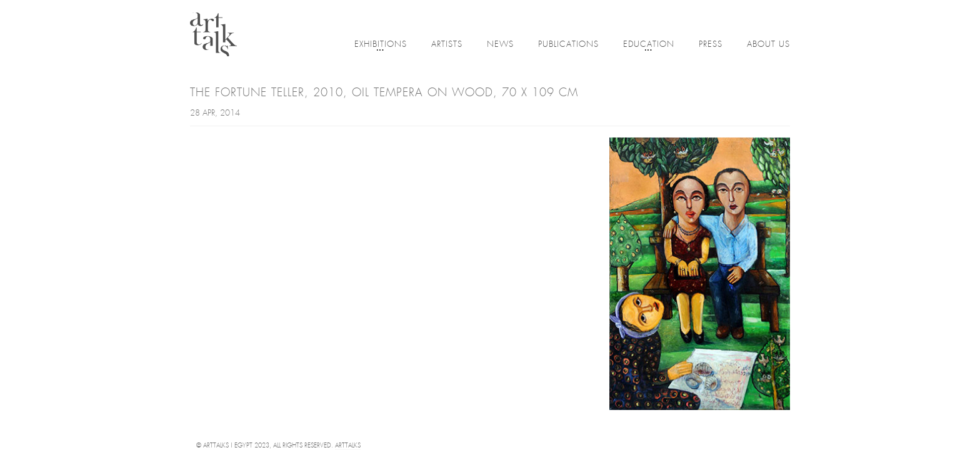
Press (711, 45)
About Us (768, 45)
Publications (568, 45)
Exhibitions (381, 45)
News (500, 45)
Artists (447, 45)
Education (649, 45)
